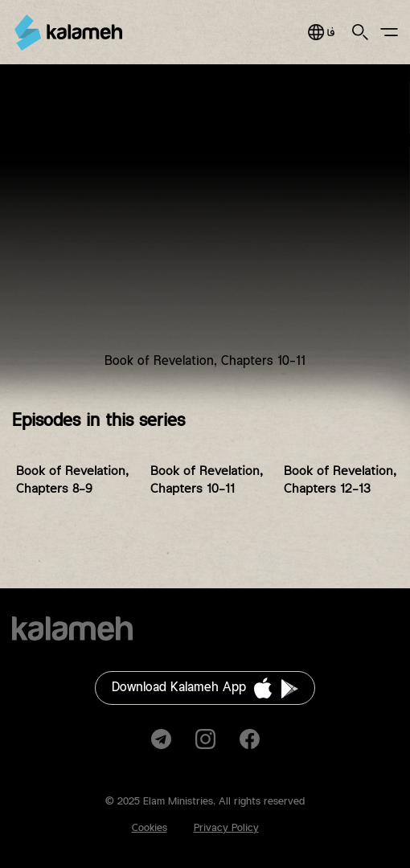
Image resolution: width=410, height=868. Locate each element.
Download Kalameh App (179, 688)
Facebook (250, 739)
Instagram (205, 739)
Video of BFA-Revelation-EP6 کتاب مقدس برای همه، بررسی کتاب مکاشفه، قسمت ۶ (205, 229)
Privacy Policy (226, 828)
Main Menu (389, 32)
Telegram (161, 739)
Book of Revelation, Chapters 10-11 (207, 480)
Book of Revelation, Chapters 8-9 (72, 480)
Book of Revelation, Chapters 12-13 (340, 480)
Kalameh (68, 33)
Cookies (150, 828)
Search (360, 32)
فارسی (321, 32)
